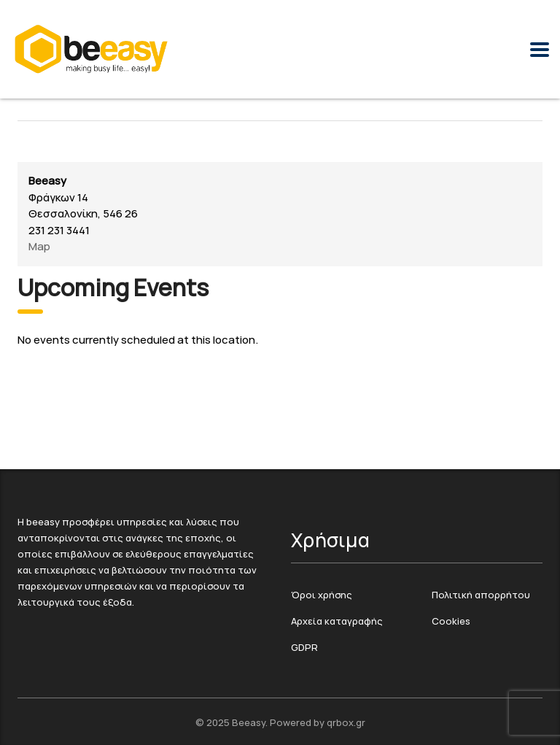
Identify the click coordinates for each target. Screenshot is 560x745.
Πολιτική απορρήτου (481, 595)
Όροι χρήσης (322, 595)
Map (39, 247)
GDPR (304, 648)
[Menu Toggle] (540, 50)
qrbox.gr (346, 723)
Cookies (451, 622)
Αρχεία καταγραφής (337, 622)
